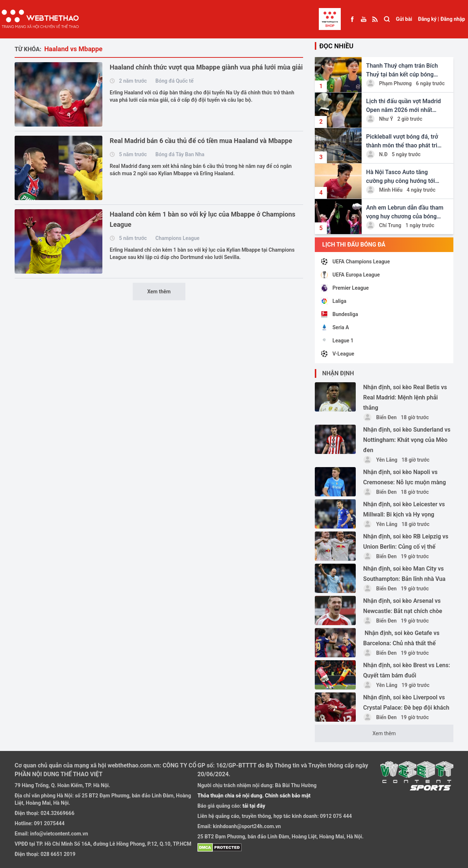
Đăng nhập (453, 19)
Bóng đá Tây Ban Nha (180, 154)
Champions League (178, 238)
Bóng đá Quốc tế (174, 81)
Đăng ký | (429, 19)
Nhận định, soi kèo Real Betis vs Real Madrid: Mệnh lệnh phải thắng (405, 397)
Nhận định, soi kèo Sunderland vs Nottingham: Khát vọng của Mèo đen (407, 440)
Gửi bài (404, 19)
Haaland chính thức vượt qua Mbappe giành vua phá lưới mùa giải (206, 67)
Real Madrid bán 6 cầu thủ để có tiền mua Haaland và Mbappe (201, 141)
